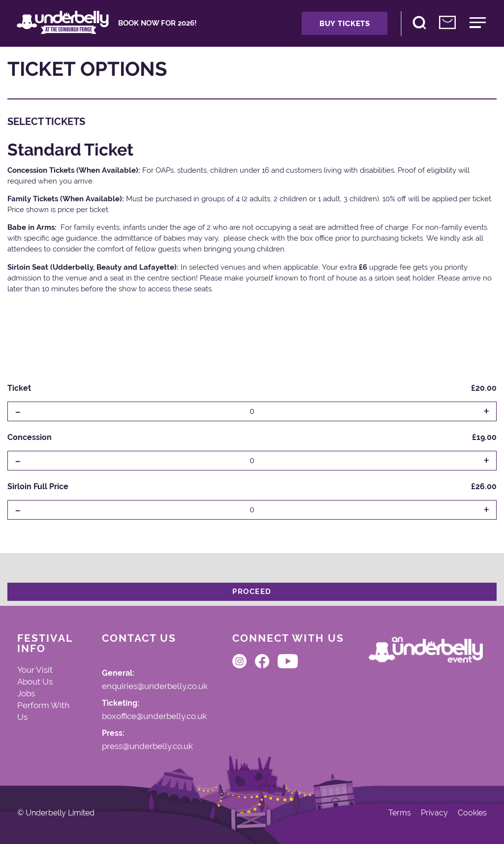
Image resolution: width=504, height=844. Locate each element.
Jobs (26, 693)
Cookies (472, 813)
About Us (35, 682)
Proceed (252, 592)
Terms (400, 813)
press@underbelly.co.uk (147, 747)
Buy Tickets (345, 23)
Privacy (434, 813)
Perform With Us (43, 711)
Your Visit (35, 670)
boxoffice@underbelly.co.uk (154, 717)
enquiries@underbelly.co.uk (155, 687)
